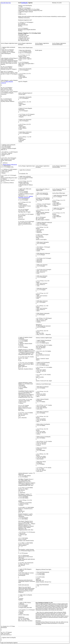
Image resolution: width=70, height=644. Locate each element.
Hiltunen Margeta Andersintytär (10, 165)
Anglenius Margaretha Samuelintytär (26, 197)
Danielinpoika (24, 3)
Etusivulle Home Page (6, 3)
